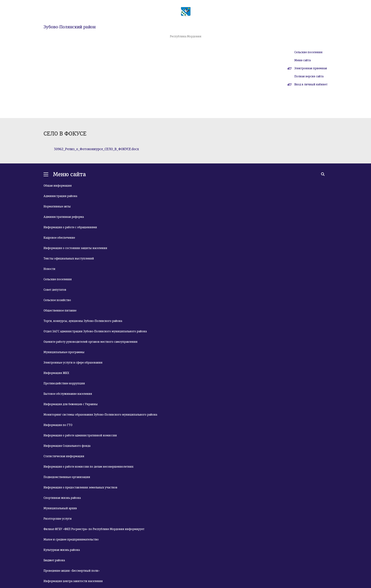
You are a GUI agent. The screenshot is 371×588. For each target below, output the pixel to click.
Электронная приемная (311, 68)
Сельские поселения (308, 52)
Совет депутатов (55, 290)
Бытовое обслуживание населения (68, 394)
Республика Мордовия (186, 36)
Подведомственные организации (67, 477)
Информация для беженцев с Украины (71, 404)
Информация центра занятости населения (73, 581)
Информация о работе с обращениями (70, 227)
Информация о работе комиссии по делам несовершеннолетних (88, 467)
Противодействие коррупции (64, 383)
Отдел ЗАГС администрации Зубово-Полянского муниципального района (95, 331)
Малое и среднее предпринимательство (71, 540)
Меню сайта (303, 60)
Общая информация (58, 186)
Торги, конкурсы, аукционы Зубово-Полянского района (83, 321)
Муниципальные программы (64, 352)
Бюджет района (54, 560)
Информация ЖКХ (56, 373)
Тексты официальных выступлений (69, 259)
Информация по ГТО (58, 425)
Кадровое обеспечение (59, 238)
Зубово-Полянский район (70, 27)
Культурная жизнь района (62, 550)
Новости (49, 269)
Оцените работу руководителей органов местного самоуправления (91, 342)
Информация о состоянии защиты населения (75, 248)
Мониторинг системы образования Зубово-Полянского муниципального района (100, 415)
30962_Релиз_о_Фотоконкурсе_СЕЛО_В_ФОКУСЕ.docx (96, 149)
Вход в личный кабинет (311, 84)
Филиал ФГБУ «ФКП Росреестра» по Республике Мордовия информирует (94, 529)
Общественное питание (60, 311)
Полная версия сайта (309, 76)
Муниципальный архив (60, 508)
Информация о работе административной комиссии (80, 435)
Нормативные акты (57, 206)
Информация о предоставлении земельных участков (80, 487)
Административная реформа (64, 217)
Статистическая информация (64, 456)
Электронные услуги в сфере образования (73, 363)
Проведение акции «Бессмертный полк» (72, 571)
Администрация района (60, 196)
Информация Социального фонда (67, 446)
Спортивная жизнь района (62, 498)
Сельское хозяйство (57, 300)
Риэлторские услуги (58, 519)
